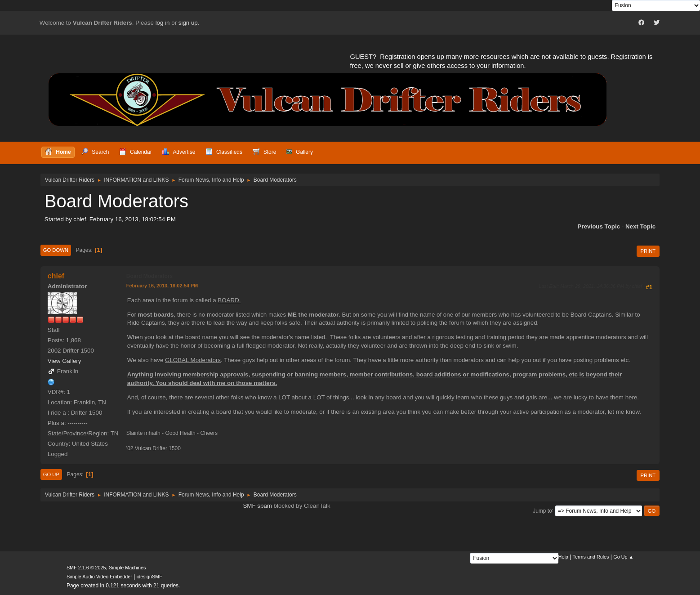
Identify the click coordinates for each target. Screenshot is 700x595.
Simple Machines (127, 568)
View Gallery (65, 361)
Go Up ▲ (623, 557)
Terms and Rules (591, 557)
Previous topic (599, 226)
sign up (188, 23)
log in (163, 23)
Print (648, 251)
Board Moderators (149, 276)
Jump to (542, 510)
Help (563, 557)
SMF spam (257, 506)
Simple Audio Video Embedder (99, 577)
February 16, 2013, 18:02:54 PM (162, 286)
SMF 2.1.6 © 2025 (86, 568)
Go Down (56, 250)
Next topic (640, 226)
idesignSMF (149, 577)
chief (56, 276)
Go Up (51, 474)
